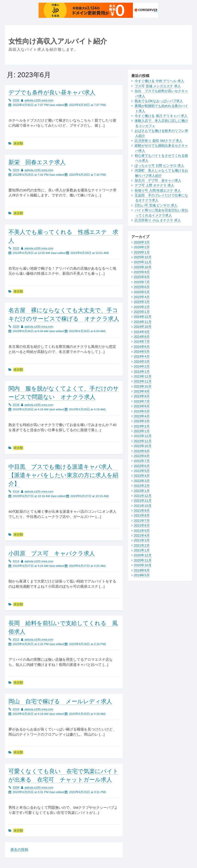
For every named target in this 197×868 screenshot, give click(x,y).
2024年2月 (142, 366)
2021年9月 (142, 511)
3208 (16, 787)
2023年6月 (142, 406)
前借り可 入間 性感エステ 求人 (158, 190)
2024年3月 (142, 362)
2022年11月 (143, 441)
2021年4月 (142, 535)
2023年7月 (142, 401)
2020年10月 (143, 565)
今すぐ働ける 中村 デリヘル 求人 (159, 81)
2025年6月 (142, 287)
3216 (16, 491)
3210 (16, 709)
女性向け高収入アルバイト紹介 (58, 41)
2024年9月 (142, 332)
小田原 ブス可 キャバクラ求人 (52, 553)
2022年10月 (143, 446)
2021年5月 (142, 531)
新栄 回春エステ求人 (37, 162)
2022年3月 (142, 481)
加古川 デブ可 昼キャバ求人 (158, 180)
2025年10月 (143, 267)
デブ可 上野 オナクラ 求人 (154, 185)
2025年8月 (142, 277)
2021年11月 (143, 501)
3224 (16, 170)
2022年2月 (142, 486)
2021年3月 (142, 540)
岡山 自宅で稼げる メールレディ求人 (60, 701)
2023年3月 (142, 421)
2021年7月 (142, 521)
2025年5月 (142, 292)
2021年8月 (142, 515)
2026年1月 (142, 252)
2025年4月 (142, 297)
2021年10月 (143, 506)
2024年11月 (143, 322)
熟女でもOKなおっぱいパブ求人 (159, 101)
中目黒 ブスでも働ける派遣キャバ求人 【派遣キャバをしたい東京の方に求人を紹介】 (63, 475)
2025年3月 (142, 302)
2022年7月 (142, 461)
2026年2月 (142, 247)
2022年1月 (142, 491)
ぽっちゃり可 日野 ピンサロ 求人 (159, 166)
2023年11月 (143, 381)
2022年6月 (142, 466)
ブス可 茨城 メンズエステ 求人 (158, 86)
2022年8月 (142, 456)
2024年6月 (142, 347)
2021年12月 (143, 496)
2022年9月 (142, 451)
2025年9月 (142, 272)
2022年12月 (143, 436)
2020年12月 (143, 555)
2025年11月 (143, 262)
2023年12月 (143, 376)
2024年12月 (143, 317)
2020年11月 (143, 560)
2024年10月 (143, 327)
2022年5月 (142, 471)
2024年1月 (142, 372)
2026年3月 (142, 242)
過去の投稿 (19, 850)
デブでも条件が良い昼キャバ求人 (52, 92)
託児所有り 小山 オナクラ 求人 (158, 220)
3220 (16, 327)
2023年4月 (142, 416)
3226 (16, 100)
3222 (16, 248)
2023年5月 (142, 411)
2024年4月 (142, 356)
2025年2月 (142, 307)
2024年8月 (142, 337)
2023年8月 (142, 396)
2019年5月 (142, 575)
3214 (16, 561)
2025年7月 (142, 282)
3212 (16, 639)
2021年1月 (142, 550)
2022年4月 (142, 476)
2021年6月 (142, 525)
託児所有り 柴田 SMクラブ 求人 (159, 141)
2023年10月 (143, 386)
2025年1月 (142, 312)
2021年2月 (142, 545)
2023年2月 (142, 426)
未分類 (18, 143)
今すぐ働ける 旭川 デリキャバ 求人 (161, 116)
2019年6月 (142, 570)
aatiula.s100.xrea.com (39, 100)
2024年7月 (142, 342)
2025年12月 (143, 257)
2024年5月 (142, 352)
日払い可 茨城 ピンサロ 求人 (156, 205)
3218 (16, 405)
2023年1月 (142, 431)
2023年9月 (142, 391)
